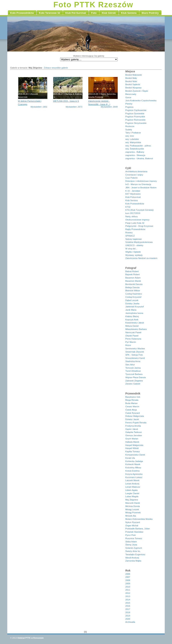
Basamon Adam (133, 278)
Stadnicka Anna (133, 361)
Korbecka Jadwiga (134, 461)
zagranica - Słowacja (135, 155)
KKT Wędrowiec (133, 194)
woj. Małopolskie (133, 142)
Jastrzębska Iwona (134, 313)
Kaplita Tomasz (133, 451)
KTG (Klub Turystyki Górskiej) (139, 210)
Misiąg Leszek (132, 509)
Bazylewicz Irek (133, 397)
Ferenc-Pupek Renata (136, 423)
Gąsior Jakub (132, 429)
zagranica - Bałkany (135, 152)
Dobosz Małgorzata (135, 416)
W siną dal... (131, 249)
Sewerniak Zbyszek (135, 352)
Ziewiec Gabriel (133, 384)
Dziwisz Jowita (132, 304)
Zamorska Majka (133, 561)
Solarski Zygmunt (134, 548)
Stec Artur (130, 365)
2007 (128, 577)
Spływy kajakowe (134, 239)
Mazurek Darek (133, 503)
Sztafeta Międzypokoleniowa (139, 242)
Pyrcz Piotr (131, 535)
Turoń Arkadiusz (133, 371)
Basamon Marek (133, 281)
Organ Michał (132, 526)
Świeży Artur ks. (133, 551)
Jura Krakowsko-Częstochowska (141, 100)
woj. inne (130, 136)
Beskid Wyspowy (133, 88)
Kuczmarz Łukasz (134, 477)
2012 (128, 593)
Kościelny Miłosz (133, 468)
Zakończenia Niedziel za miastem (141, 258)
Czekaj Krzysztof (133, 297)
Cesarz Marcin (132, 406)
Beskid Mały (131, 78)
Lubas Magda (132, 496)
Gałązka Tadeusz (134, 432)
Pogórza (129, 107)
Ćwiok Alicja (131, 410)
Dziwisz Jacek (132, 419)
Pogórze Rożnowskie (135, 120)
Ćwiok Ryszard (133, 413)
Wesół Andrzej (132, 558)
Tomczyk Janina (133, 368)
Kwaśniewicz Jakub (135, 323)
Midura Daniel (132, 326)
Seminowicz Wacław (135, 349)
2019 (128, 616)
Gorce (128, 97)
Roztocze (130, 126)
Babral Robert (132, 271)
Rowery (129, 233)
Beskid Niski (131, 81)
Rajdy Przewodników (135, 229)
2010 (128, 587)
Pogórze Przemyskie (135, 117)
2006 (128, 574)
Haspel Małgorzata (134, 445)
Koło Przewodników (135, 204)
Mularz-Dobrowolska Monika (139, 519)
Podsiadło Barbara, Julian (138, 529)
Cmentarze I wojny (134, 175)
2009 (128, 584)
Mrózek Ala (131, 516)
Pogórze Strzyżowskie (136, 123)
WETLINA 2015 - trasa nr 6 (66, 101)
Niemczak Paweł (133, 332)
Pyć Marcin (131, 342)
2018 (128, 612)
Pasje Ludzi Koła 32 (135, 223)
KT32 (128, 207)
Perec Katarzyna (133, 339)
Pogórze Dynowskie (135, 113)
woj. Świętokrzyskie (135, 149)
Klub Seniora (131, 200)
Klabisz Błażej (132, 316)
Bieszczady (131, 94)
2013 (128, 596)
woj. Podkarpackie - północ (138, 146)
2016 (128, 606)
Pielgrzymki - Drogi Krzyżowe (139, 226)
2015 (128, 603)
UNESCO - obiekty (134, 245)
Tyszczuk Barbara (134, 374)
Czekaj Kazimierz (134, 294)
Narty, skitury (131, 216)
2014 (128, 600)
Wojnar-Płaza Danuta (136, 377)
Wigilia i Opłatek (133, 252)
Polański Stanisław (134, 532)
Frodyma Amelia (133, 426)
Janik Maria (131, 310)
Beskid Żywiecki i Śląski (137, 91)
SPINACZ (130, 236)
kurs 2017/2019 (133, 213)
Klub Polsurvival (133, 197)
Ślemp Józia (131, 545)
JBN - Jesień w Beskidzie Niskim (141, 188)
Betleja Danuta (132, 287)
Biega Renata (132, 400)
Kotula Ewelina (132, 471)
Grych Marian (132, 439)
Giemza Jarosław (134, 435)
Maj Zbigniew (132, 500)
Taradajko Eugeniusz (135, 554)
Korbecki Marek (133, 464)
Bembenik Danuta (134, 284)
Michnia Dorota (133, 506)
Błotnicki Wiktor (133, 291)
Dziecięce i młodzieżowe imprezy (141, 181)
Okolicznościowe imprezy (137, 220)
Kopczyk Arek (132, 320)
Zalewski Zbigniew (134, 381)
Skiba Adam (131, 542)
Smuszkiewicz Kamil (135, 358)
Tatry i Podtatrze (133, 133)
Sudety (129, 130)
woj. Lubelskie (132, 139)
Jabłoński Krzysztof (135, 307)
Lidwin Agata (131, 490)
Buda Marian (131, 403)
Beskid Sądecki (133, 84)
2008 (128, 580)
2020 (128, 619)
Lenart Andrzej (132, 484)
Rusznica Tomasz (134, 538)
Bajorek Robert (133, 274)
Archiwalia (130, 622)
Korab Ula (130, 458)
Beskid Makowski (134, 75)
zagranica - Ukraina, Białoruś (139, 158)
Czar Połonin (131, 178)
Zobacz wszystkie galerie (56, 68)
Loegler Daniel (132, 493)
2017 (128, 609)
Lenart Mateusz (133, 487)
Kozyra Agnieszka (134, 474)
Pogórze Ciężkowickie (136, 110)
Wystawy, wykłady (134, 255)
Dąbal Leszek (132, 300)
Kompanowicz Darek (135, 455)
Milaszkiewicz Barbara (136, 329)
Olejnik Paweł (132, 336)
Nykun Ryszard (133, 522)
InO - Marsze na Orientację (138, 184)
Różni (128, 345)
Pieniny (129, 104)
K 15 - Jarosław (133, 191)
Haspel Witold (132, 448)
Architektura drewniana (136, 171)
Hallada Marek (132, 442)
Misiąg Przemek (133, 513)
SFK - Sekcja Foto (134, 355)
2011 (128, 590)
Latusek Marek (132, 480)
